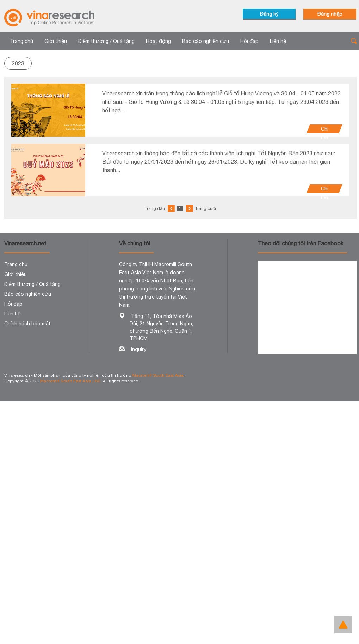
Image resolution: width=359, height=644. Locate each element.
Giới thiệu (56, 41)
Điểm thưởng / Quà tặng (106, 41)
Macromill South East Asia (158, 375)
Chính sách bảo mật (27, 324)
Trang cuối (206, 208)
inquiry (139, 349)
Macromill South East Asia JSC (70, 381)
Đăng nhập (330, 14)
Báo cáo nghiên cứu (206, 41)
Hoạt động (158, 41)
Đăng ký (269, 14)
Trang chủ (21, 41)
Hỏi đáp (249, 41)
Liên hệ (278, 41)
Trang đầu (155, 208)
